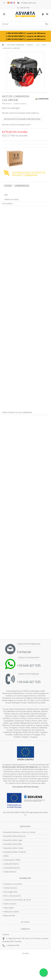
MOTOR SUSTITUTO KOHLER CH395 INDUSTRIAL (22, 119)
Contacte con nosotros (13, 884)
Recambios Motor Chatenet (15, 852)
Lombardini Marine (11, 864)
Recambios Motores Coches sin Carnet (19, 832)
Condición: (17, 104)
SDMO (6, 856)
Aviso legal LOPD (10, 892)
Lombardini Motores (12, 868)
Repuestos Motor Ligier (13, 840)
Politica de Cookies (11, 912)
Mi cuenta (25, 922)
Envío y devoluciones (12, 896)
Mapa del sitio (9, 916)
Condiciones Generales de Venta (17, 900)
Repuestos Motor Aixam (13, 848)
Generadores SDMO (12, 860)
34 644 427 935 (13, 945)
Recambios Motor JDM (13, 844)
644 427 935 (23, 8)
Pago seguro (9, 908)
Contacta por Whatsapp (28, 658)
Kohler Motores (10, 872)
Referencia (6, 104)
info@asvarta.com (27, 3)
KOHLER (8, 186)
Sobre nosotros (10, 904)
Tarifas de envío (11, 199)
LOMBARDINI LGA (22, 186)
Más (6, 195)
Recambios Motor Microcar (14, 836)
